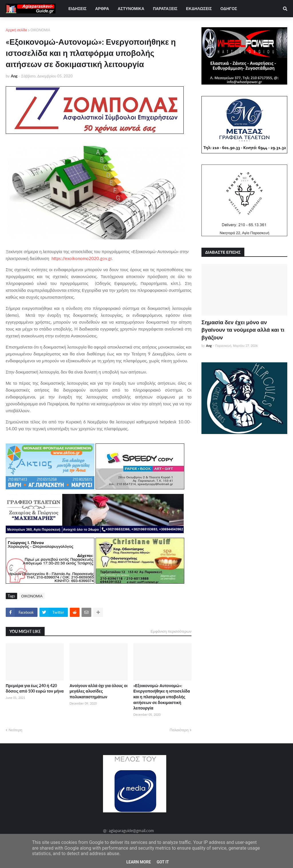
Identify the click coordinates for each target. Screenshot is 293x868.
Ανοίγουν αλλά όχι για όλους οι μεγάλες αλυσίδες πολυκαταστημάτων (99, 691)
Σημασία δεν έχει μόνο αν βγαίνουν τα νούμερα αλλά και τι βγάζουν (243, 330)
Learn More (138, 862)
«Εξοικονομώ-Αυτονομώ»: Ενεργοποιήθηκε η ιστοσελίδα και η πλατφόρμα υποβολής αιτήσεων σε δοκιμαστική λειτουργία (162, 697)
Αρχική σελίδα (16, 30)
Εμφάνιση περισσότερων (171, 631)
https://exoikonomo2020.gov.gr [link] (82, 258)
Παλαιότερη (179, 730)
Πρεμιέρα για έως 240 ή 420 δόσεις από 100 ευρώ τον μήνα (35, 688)
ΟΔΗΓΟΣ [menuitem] (229, 8)
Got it (163, 862)
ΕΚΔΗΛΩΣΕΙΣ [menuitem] (199, 8)
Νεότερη (15, 730)
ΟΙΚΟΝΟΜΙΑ (40, 30)
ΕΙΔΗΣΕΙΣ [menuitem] (77, 8)
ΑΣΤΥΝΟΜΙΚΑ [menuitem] (131, 8)
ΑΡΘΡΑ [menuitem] (102, 8)
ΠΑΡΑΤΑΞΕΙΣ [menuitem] (165, 8)
